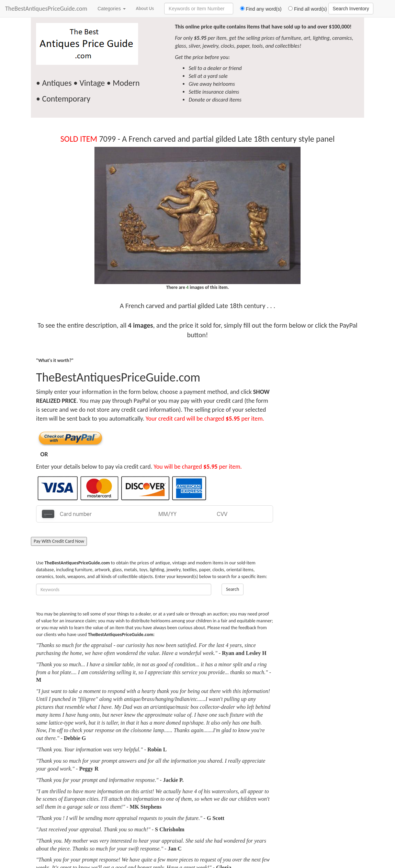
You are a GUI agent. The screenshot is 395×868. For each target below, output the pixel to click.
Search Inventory (351, 9)
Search (233, 589)
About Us (145, 8)
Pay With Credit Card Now (59, 541)
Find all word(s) (305, 9)
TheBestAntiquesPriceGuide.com (46, 9)
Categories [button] (112, 9)
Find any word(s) (258, 9)
